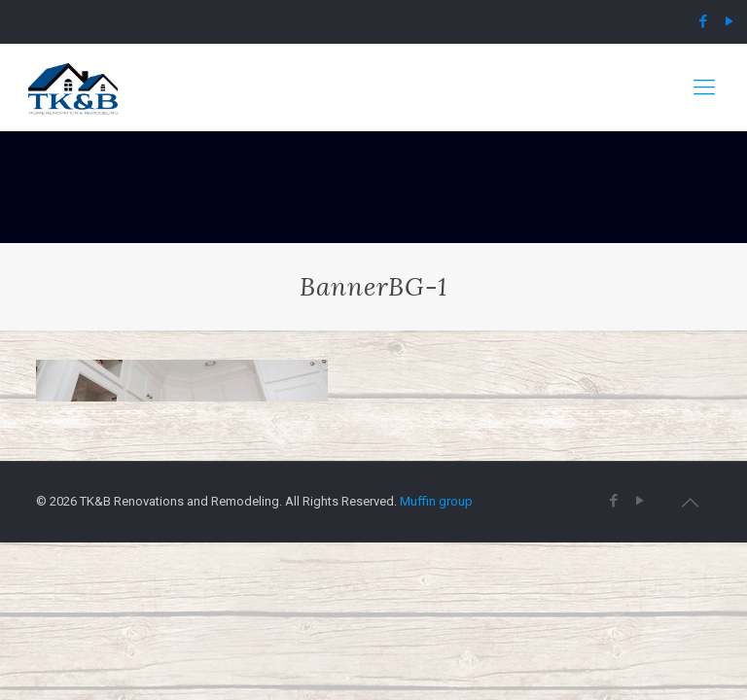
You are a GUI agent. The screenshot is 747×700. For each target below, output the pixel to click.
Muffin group (436, 501)
